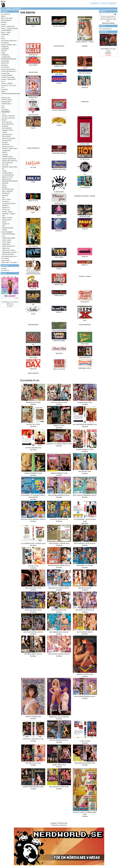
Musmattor (5, 65)
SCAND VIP (6, 224)
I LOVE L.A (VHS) (85, 741)
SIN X (4, 226)
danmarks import (33, 72)
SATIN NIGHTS (7, 220)
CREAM (5, 132)
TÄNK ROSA (6, 244)
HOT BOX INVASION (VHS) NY (59, 740)
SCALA (4, 222)
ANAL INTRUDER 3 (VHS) (33, 588)
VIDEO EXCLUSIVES (9, 250)
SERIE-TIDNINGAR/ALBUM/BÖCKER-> (11, 94)
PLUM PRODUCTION (9, 204)
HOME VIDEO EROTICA (10, 161)
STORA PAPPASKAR (85, 325)
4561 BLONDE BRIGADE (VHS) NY (59, 495)
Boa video (64, 823)
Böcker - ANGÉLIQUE (8, 26)
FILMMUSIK (5, 47)
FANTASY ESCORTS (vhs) (85, 674)
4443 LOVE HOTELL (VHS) (33, 610)
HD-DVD (4, 51)
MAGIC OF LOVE (7, 177)
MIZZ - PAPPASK (7, 191)
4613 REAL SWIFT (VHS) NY (33, 654)
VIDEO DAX (6, 248)
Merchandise (5, 61)
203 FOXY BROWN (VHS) (33, 448)
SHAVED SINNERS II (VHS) (59, 473)
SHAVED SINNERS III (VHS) (33, 473)
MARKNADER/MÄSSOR (9, 59)
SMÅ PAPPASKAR (33, 325)
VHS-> (3, 108)
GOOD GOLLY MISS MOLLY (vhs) (33, 739)
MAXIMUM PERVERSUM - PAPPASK (85, 196)
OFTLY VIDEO (7, 199)
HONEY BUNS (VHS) (59, 765)
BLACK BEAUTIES (59, 46)
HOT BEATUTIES (7, 163)
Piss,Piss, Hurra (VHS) (33, 424)
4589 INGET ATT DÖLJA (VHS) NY (59, 588)
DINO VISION (6, 136)
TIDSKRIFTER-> (6, 102)
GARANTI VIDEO (7, 157)
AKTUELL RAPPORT (9, 116)
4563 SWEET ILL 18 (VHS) (85, 565)
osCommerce (63, 825)
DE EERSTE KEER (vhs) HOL (59, 519)
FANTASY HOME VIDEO (10, 149)
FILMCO (5, 153)
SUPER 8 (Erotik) (7, 100)
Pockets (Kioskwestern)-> (9, 71)
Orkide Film (6, 201)
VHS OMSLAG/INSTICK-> (9, 256)
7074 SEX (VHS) (33, 566)
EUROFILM (6, 144)
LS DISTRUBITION (8, 175)
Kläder (3, 53)
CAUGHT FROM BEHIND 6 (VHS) (33, 787)
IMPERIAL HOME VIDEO (10, 167)
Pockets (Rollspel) (7, 75)
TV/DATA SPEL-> (7, 104)
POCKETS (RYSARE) (8, 77)
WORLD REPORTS (33, 373)
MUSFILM (5, 195)
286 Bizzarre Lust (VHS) (33, 402)
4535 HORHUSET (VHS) (59, 610)
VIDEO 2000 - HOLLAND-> (10, 262)
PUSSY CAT (6, 210)
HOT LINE (5, 165)
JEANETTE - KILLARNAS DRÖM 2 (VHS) (59, 444)
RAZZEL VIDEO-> (8, 212)
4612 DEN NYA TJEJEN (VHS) (85, 610)
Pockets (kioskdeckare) (8, 69)
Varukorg (102, 26)
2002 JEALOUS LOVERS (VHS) (59, 787)
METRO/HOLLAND (8, 189)
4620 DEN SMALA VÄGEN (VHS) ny (59, 565)
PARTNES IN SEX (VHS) (33, 763)
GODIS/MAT (5, 49)
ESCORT (5, 142)
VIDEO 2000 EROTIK (9, 246)
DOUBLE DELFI (7, 140)
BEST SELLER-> (7, 122)
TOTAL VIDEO (6, 242)
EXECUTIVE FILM (8, 147)
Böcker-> (4, 24)
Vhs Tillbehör (5, 258)
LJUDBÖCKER (6, 57)
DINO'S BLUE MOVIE (9, 138)
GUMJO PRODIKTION (33, 148)
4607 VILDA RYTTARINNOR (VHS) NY (85, 495)
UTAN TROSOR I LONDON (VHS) (59, 543)
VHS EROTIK (17, 9)
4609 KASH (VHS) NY (85, 588)
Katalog (9, 9)
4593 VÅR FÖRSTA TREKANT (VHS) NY (33, 519)
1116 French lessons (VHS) (59, 402)
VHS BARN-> (5, 110)
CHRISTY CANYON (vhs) (33, 717)
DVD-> (3, 39)
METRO (5, 187)
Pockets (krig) (5, 73)
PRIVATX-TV (6, 208)
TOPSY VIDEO (7, 240)
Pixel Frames (5, 67)
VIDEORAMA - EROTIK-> (10, 252)
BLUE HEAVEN (7, 128)
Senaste (4, 273)
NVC (4, 197)
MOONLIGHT (6, 193)
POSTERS (5, 90)
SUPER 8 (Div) (6, 98)
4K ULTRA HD (6, 14)
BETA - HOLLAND (7, 18)
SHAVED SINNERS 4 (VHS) (85, 449)
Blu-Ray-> (4, 22)
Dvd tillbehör (5, 43)
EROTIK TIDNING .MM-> (9, 45)
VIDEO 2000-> (6, 261)
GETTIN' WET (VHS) (85, 471)
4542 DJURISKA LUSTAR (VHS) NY (85, 543)
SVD (4, 236)
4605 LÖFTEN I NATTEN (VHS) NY (59, 654)
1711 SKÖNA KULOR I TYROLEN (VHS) (33, 543)
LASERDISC (5, 55)
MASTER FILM (7, 179)
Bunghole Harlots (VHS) (85, 402)
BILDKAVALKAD (6, 20)
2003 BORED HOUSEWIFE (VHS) (85, 763)
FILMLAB (5, 155)
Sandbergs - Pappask (85, 276)
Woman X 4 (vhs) (59, 426)
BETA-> (4, 16)
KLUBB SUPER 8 (7, 173)
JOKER (4, 171)
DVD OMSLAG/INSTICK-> (9, 41)
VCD (3, 106)
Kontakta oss (5, 270)
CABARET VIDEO (8, 130)
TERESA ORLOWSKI (9, 238)
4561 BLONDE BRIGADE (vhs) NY (85, 696)
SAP (3, 216)
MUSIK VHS (5, 63)
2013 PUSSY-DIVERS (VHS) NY (33, 632)
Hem (3, 9)
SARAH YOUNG (7, 218)
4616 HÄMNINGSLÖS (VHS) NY (59, 632)
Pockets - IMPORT (7, 83)
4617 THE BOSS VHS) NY (85, 632)
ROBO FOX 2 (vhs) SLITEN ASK (59, 717)
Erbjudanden (103, 32)
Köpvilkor (4, 268)
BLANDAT (85, 46)
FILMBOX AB (85, 102)
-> (6, 112)
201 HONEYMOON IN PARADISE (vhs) (85, 424)
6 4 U (4, 114)
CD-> (3, 37)
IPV (3, 169)
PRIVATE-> (6, 205)
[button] (94, 3)
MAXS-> (5, 185)
